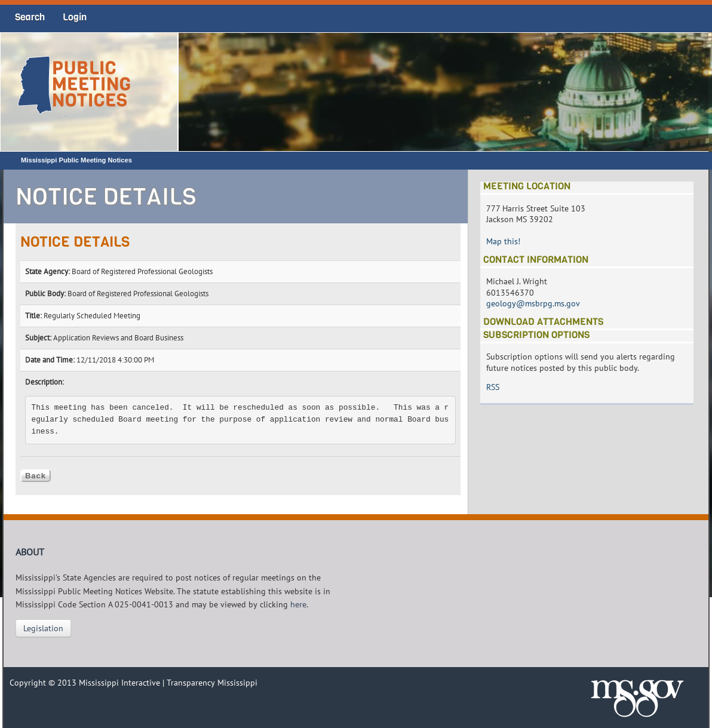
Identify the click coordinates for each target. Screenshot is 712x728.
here (298, 604)
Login (75, 17)
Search (30, 17)
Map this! (503, 241)
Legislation (43, 628)
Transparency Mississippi (212, 683)
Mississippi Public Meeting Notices (76, 160)
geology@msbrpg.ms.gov (533, 303)
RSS (493, 387)
